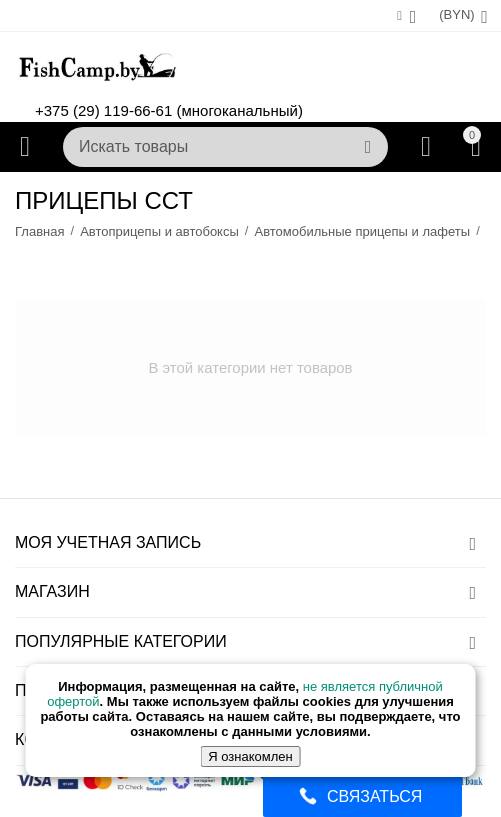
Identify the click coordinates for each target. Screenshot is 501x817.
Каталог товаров (25, 147)
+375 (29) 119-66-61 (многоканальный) (169, 110)
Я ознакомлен (250, 756)
